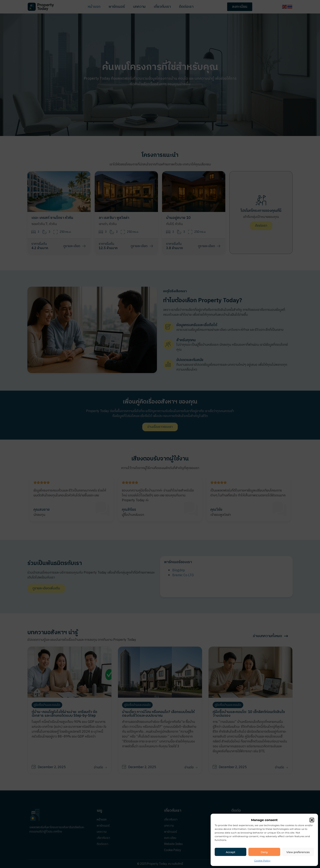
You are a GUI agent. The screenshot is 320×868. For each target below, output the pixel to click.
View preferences (298, 852)
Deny (264, 852)
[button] (312, 820)
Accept (231, 852)
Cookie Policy (262, 861)
